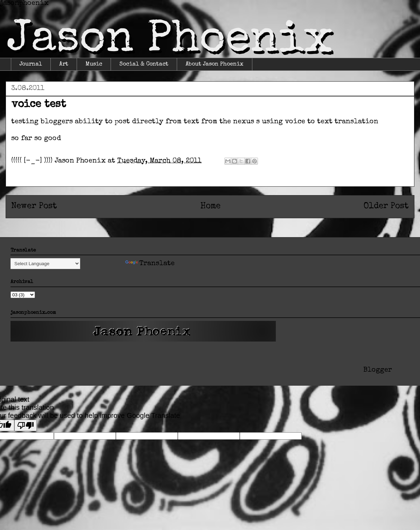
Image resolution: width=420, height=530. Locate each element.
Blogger (377, 370)
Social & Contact (144, 64)
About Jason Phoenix (215, 64)
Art (64, 64)
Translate (150, 264)
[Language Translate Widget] (45, 264)
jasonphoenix (24, 4)
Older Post (386, 206)
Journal (31, 64)
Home (211, 206)
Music (94, 64)
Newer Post (34, 206)
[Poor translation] (26, 425)
